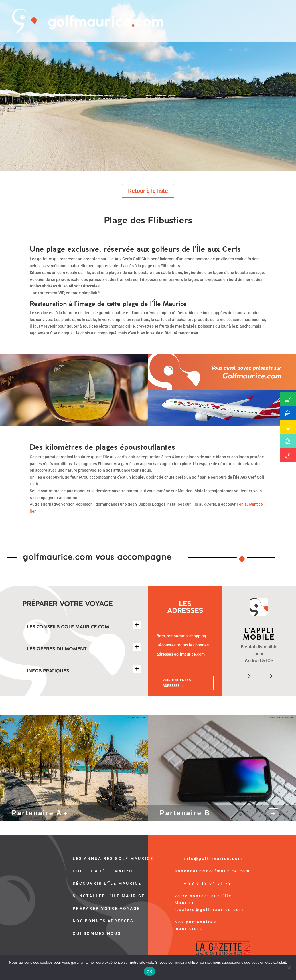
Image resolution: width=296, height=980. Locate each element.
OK (149, 972)
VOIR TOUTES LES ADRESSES (177, 683)
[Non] (289, 968)
